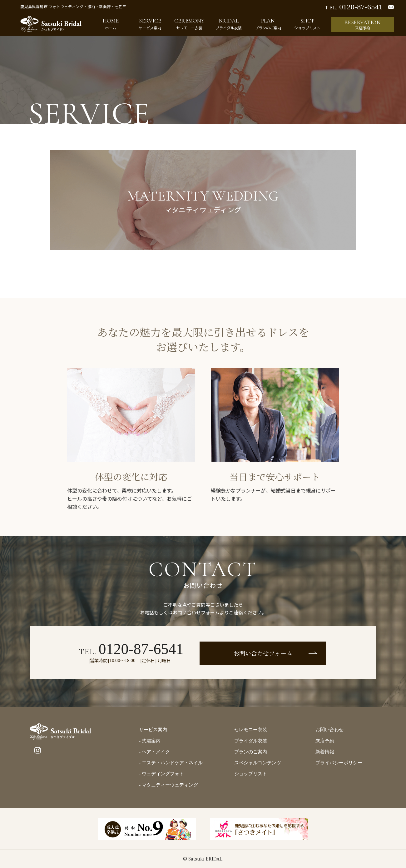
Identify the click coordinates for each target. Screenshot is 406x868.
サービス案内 (153, 730)
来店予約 (325, 741)
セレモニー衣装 (251, 730)
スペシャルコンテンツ (258, 763)
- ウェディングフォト (161, 774)
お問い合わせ (329, 730)
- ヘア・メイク (154, 752)
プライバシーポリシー (339, 763)
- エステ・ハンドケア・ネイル (171, 763)
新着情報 (325, 752)
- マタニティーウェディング (168, 785)
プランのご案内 (251, 752)
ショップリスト (251, 774)
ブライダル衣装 (251, 741)
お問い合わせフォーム (263, 653)
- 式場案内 (150, 741)
